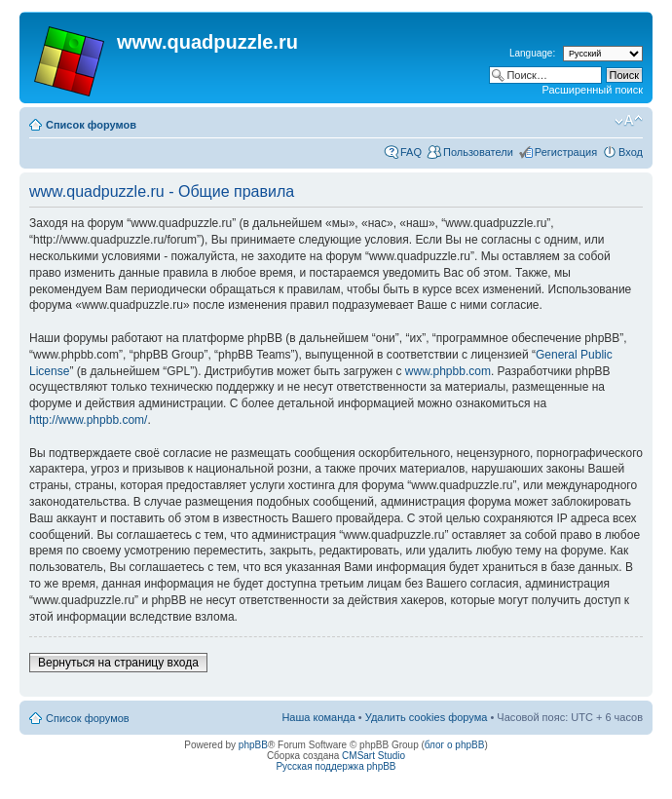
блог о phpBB (455, 745)
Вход (631, 152)
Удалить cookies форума (427, 717)
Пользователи (478, 152)
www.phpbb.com (448, 371)
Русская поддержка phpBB (336, 766)
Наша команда (318, 717)
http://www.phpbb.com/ (88, 420)
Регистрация (566, 152)
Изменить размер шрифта (629, 121)
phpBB (253, 745)
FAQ (411, 152)
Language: (532, 53)
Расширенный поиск (592, 90)
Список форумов (91, 125)
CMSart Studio (373, 756)
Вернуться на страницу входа (118, 663)
